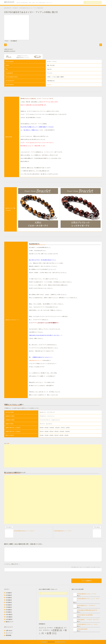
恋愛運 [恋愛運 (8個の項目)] (57, 630)
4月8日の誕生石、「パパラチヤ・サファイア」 (88, 620)
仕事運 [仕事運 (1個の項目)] (51, 628)
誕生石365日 (9, 2)
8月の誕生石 (9, 610)
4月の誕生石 (9, 600)
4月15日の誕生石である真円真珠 (85, 615)
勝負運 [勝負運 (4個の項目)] (59, 628)
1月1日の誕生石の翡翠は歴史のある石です (87, 610)
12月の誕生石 (9, 619)
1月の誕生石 (9, 593)
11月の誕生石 (9, 617)
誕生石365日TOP (8, 8)
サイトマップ (9, 633)
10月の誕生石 (9, 615)
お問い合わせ (9, 631)
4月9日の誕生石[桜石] (82, 629)
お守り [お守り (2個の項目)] (43, 628)
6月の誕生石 (9, 605)
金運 (8, 443)
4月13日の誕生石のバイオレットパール (86, 594)
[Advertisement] (53, 456)
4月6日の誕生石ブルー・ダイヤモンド (86, 605)
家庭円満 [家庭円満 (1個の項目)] (47, 630)
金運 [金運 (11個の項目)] (51, 633)
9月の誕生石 (9, 612)
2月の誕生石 (15, 8)
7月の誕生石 (9, 607)
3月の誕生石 (9, 598)
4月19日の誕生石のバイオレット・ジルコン (88, 624)
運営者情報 (8, 635)
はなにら (49, 85)
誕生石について (10, 622)
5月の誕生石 (9, 602)
